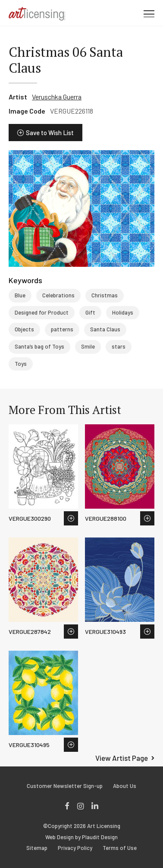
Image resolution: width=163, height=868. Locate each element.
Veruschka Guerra (57, 97)
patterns (62, 329)
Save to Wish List (50, 133)
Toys (21, 364)
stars (119, 346)
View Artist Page (122, 758)
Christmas (105, 295)
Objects (24, 329)
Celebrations (58, 295)
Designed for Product (42, 312)
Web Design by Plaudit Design (81, 837)
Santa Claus (105, 329)
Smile (88, 346)
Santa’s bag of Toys (39, 346)
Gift (90, 312)
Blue (20, 295)
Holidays (123, 312)
